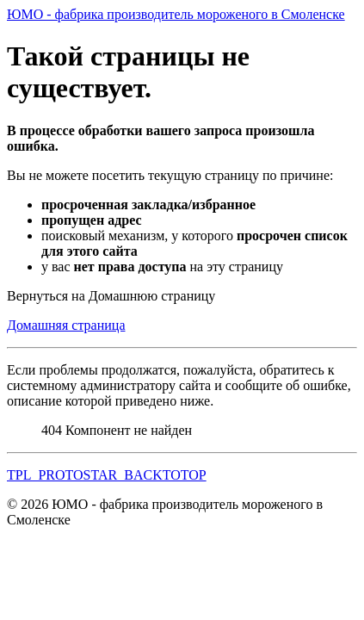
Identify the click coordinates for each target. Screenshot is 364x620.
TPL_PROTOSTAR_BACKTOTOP (107, 475)
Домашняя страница (66, 325)
